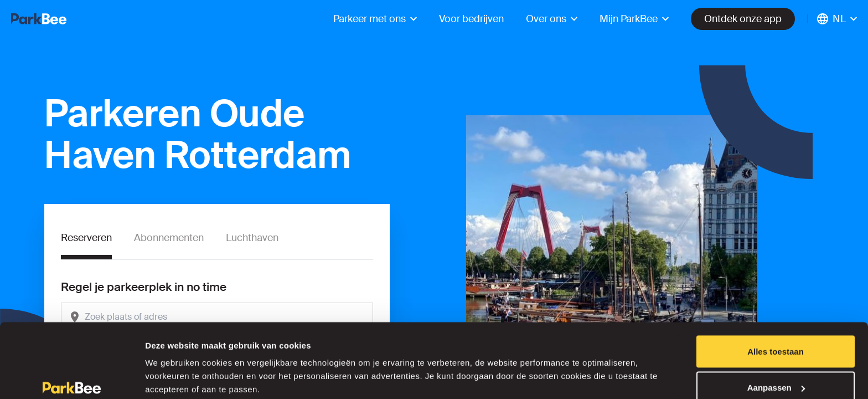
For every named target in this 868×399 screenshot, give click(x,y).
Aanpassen (776, 333)
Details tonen (171, 365)
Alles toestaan (776, 297)
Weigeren (775, 369)
